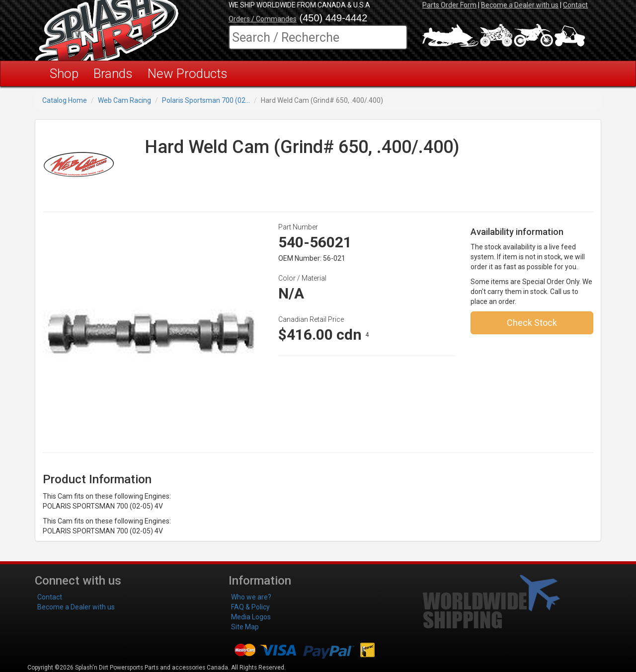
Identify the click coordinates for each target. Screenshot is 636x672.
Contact (575, 5)
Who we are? (251, 597)
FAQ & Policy (250, 607)
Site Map (245, 627)
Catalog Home (65, 100)
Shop (64, 74)
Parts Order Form (449, 5)
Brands (113, 74)
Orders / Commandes (263, 19)
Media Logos (251, 617)
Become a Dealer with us (520, 5)
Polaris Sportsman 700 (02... (206, 100)
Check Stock (532, 323)
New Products (188, 74)
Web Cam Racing (124, 100)
